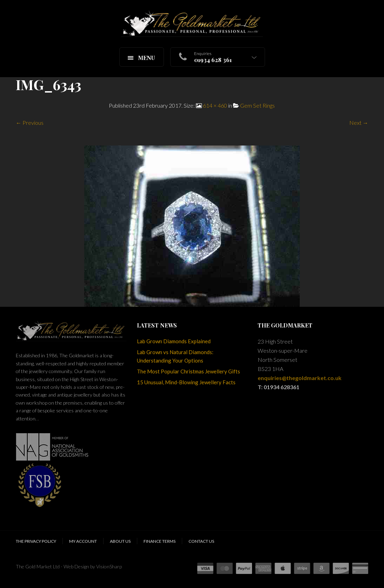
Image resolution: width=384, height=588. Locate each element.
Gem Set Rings (257, 105)
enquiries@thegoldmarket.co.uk (300, 378)
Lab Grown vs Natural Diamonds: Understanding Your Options (175, 356)
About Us (120, 541)
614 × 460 (215, 105)
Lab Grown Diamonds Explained (174, 341)
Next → (359, 123)
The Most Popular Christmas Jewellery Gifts (188, 371)
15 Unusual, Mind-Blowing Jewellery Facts (186, 382)
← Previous (30, 123)
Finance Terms (160, 541)
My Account (83, 541)
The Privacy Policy (36, 541)
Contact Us (201, 541)
